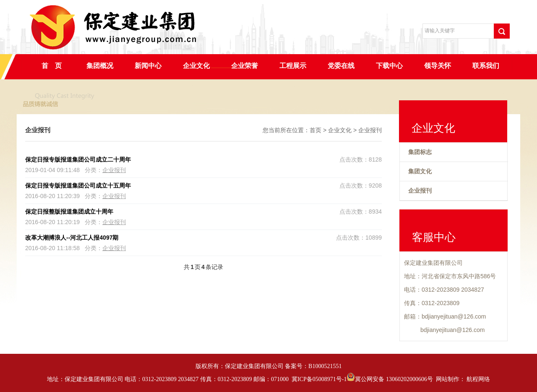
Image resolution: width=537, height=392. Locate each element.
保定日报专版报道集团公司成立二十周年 (78, 159)
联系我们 (486, 66)
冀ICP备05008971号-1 (319, 379)
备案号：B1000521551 (313, 366)
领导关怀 (438, 66)
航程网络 (478, 379)
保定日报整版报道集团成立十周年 (69, 212)
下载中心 (389, 66)
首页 (315, 130)
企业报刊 (370, 130)
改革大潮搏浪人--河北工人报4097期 (72, 238)
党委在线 (341, 66)
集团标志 (420, 152)
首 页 (52, 66)
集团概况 (100, 66)
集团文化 (420, 171)
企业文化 (196, 66)
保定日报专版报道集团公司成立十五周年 (78, 186)
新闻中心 (148, 66)
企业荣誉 (245, 66)
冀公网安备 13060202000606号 (390, 379)
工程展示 (293, 66)
